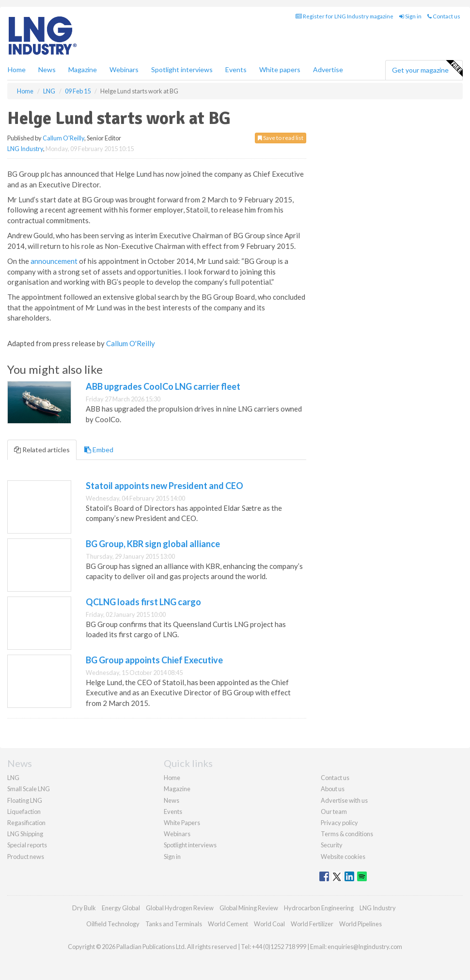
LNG (13, 778)
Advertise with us (344, 800)
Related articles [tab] (42, 450)
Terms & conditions (347, 834)
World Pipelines (360, 924)
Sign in (410, 16)
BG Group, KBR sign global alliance (153, 544)
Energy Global (121, 908)
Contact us (444, 16)
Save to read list (281, 138)
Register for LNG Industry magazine (345, 16)
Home (17, 69)
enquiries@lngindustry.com (365, 947)
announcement (54, 261)
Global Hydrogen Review (180, 908)
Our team (334, 812)
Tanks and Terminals (174, 924)
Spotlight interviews (182, 69)
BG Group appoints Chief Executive (154, 660)
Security (332, 845)
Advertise (328, 69)
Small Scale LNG (29, 789)
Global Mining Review (249, 908)
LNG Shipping (25, 834)
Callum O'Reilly (63, 138)
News (172, 800)
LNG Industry (25, 149)
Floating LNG (25, 800)
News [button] (47, 69)
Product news (26, 857)
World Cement (228, 924)
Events (236, 69)
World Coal (269, 924)
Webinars (124, 69)
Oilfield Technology (113, 924)
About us (333, 789)
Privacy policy (339, 823)
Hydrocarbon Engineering (319, 908)
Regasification (26, 823)
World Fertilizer (312, 924)
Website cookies (343, 857)
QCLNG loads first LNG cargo (143, 602)
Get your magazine (427, 69)
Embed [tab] (99, 450)
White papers (280, 69)
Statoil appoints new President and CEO (164, 486)
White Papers (182, 823)
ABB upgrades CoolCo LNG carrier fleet (163, 386)
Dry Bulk (84, 908)
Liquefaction (24, 812)
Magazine (83, 69)
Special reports (27, 845)
